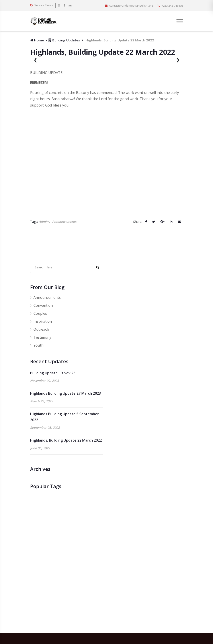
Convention (41, 305)
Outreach (40, 329)
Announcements (64, 222)
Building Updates (64, 40)
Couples (39, 313)
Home (37, 40)
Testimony (41, 337)
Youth (37, 345)
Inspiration (41, 321)
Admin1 (45, 222)
